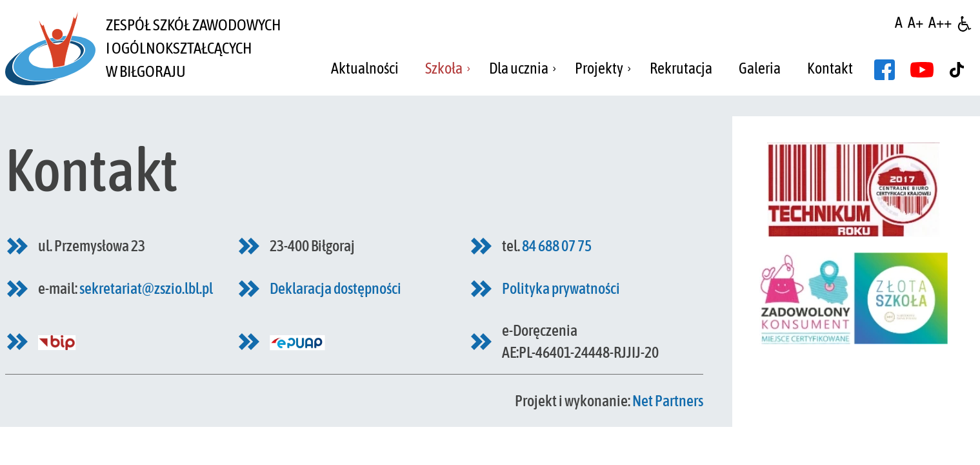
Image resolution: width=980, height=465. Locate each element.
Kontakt (830, 68)
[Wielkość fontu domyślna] (899, 23)
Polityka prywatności (561, 288)
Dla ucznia (519, 68)
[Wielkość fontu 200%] (940, 23)
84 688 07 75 (557, 246)
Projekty (599, 68)
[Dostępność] (965, 23)
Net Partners (668, 401)
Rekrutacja (681, 68)
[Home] (50, 48)
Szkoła (444, 68)
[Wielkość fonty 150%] (915, 23)
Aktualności (365, 68)
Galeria (760, 68)
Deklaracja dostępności (335, 288)
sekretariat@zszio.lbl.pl (146, 288)
